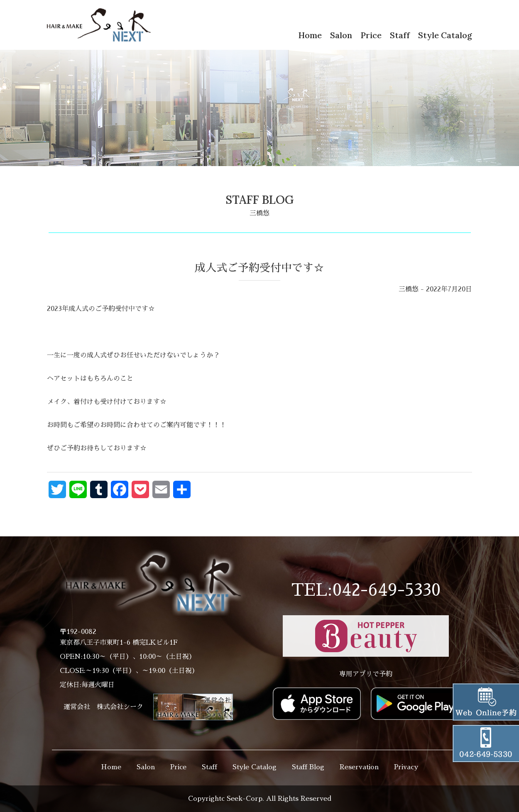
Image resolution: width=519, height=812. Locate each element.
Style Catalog (445, 35)
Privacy (406, 767)
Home (310, 35)
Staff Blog (308, 767)
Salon (341, 35)
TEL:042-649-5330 (366, 590)
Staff (400, 35)
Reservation (359, 767)
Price (371, 35)
